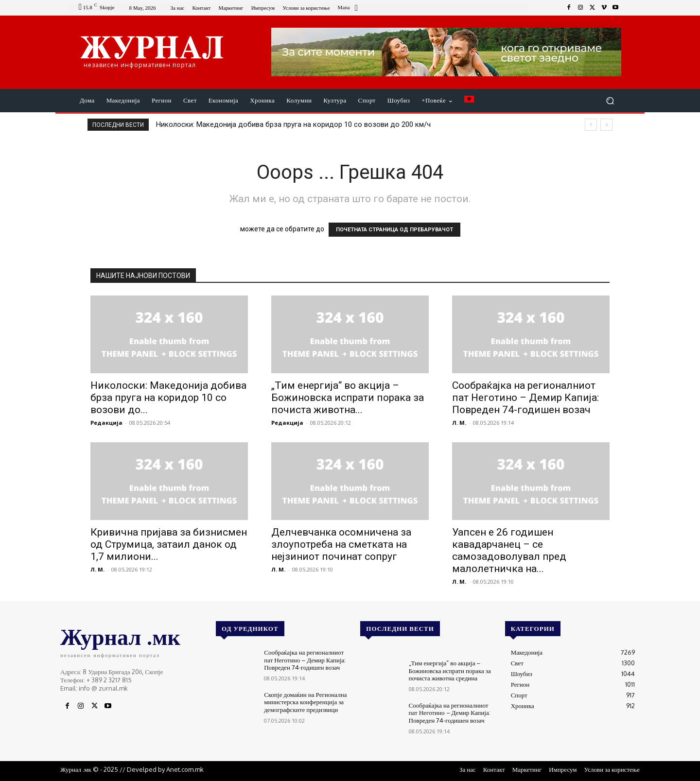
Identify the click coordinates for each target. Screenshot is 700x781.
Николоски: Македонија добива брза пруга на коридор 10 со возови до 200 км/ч (293, 124)
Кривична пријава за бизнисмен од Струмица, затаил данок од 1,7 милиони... (169, 544)
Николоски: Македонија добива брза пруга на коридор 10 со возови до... (168, 398)
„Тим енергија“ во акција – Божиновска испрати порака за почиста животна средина (450, 670)
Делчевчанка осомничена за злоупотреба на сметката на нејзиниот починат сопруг (341, 544)
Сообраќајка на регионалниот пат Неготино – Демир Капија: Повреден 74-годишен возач (525, 398)
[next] (606, 125)
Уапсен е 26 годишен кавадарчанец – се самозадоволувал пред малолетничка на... (509, 550)
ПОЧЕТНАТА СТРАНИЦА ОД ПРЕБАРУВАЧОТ (394, 230)
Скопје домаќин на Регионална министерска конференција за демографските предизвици (305, 702)
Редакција (106, 423)
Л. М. (459, 423)
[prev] (591, 125)
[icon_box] (349, 9)
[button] (610, 101)
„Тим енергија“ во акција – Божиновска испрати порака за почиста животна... (348, 398)
